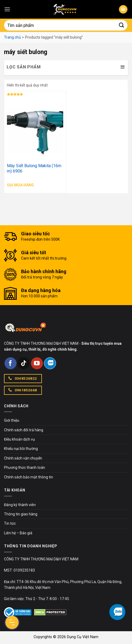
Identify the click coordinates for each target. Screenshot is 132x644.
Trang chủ (12, 37)
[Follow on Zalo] (50, 363)
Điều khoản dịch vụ (19, 439)
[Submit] (122, 25)
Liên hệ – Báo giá (18, 533)
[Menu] (7, 9)
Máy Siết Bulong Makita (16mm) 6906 (34, 169)
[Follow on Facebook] (11, 363)
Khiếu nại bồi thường (21, 449)
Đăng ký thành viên (20, 505)
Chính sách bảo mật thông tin (29, 477)
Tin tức (10, 523)
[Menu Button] (12, 622)
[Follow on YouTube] (37, 363)
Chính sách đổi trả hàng (24, 430)
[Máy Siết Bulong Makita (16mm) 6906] (35, 127)
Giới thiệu (12, 420)
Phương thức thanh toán (25, 467)
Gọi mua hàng (20, 185)
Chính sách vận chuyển (23, 458)
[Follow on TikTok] (24, 363)
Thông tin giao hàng (21, 514)
